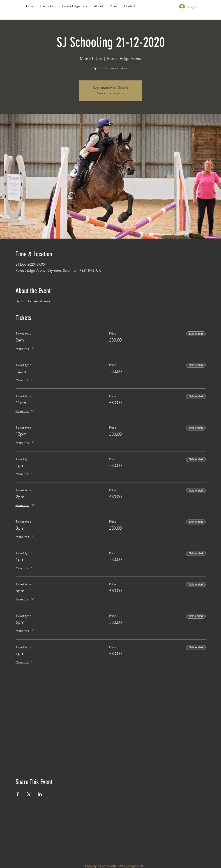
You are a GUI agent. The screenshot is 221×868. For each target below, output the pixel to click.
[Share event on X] (29, 794)
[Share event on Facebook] (18, 794)
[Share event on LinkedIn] (40, 794)
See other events (111, 93)
